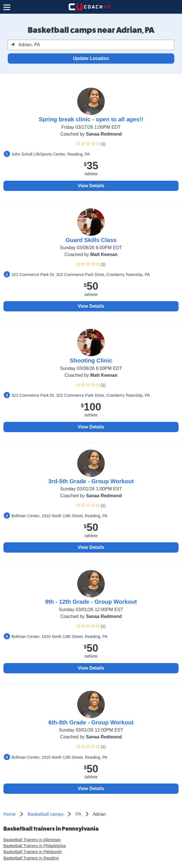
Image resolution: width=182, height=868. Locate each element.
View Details (91, 186)
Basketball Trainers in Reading (31, 858)
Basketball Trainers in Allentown (32, 840)
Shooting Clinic (91, 361)
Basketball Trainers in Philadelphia (34, 846)
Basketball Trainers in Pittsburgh (33, 852)
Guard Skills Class (91, 240)
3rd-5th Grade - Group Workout (91, 481)
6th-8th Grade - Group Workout (91, 722)
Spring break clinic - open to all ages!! (91, 119)
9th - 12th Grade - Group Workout (91, 602)
